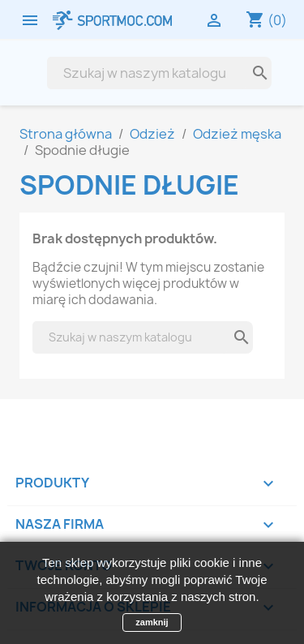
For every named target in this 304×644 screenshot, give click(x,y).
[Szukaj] (146, 73)
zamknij (152, 622)
